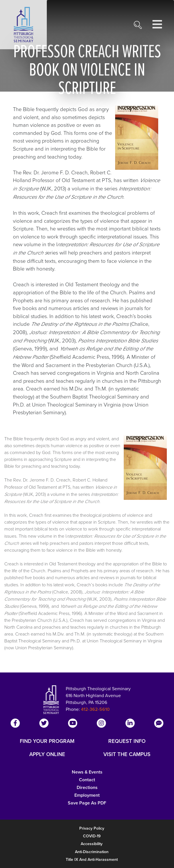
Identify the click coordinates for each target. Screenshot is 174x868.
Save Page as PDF (87, 803)
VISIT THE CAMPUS (127, 754)
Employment (87, 795)
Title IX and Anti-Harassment (92, 860)
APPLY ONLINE (47, 754)
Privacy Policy (92, 828)
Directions (87, 787)
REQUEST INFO (127, 741)
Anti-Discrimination (92, 852)
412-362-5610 (95, 709)
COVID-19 (92, 836)
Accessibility (92, 844)
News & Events (87, 772)
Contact (87, 780)
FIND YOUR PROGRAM (47, 741)
